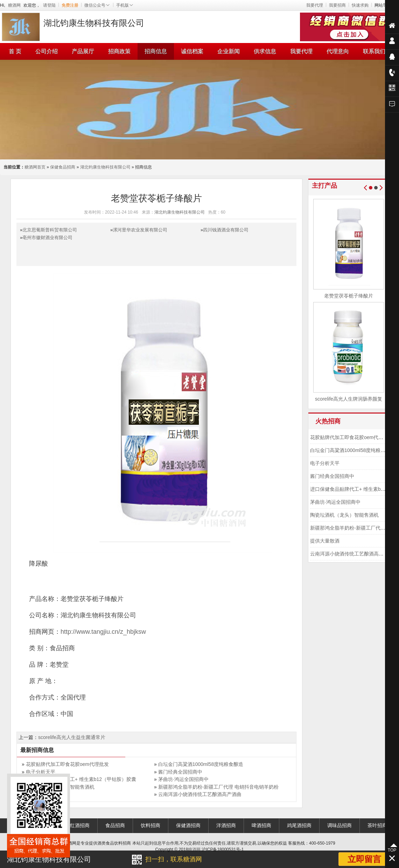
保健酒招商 (188, 825)
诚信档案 (192, 51)
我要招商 (337, 5)
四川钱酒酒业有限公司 (226, 230)
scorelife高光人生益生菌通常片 (72, 737)
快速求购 (360, 5)
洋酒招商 (226, 825)
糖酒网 (14, 5)
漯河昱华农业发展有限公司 (140, 230)
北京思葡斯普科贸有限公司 (50, 230)
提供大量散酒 (325, 541)
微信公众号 (97, 5)
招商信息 (156, 51)
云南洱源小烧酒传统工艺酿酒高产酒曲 (200, 794)
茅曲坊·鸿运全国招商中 (183, 779)
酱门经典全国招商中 (180, 772)
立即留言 (364, 859)
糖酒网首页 (35, 167)
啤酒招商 (261, 825)
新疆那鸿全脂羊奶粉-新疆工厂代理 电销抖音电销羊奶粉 (219, 787)
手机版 (125, 5)
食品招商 (115, 825)
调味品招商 (339, 825)
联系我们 (374, 51)
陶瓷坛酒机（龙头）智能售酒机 (344, 515)
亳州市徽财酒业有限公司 (47, 238)
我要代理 (315, 5)
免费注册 (70, 5)
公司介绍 (47, 51)
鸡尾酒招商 (299, 825)
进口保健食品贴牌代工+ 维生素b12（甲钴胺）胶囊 (81, 779)
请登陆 (49, 5)
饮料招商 (150, 825)
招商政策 (119, 51)
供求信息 (265, 51)
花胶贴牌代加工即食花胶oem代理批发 (67, 764)
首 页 (15, 51)
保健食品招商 (63, 167)
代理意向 (338, 51)
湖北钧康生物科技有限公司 (105, 167)
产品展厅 (83, 51)
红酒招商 (80, 825)
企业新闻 (229, 51)
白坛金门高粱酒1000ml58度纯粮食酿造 (201, 764)
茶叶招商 (377, 825)
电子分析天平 (41, 772)
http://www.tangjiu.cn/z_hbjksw (103, 632)
